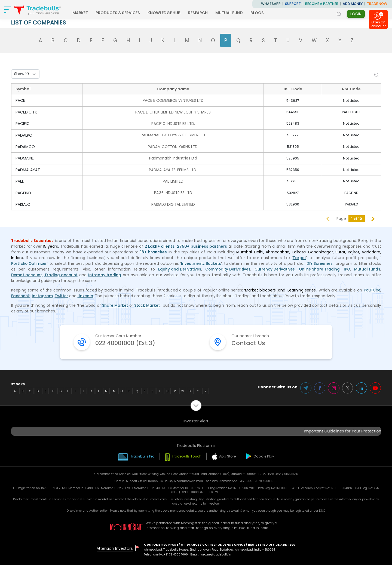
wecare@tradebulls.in (217, 554)
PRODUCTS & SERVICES (127, 13)
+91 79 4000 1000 (176, 554)
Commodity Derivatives (226, 268)
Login (356, 14)
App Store (229, 456)
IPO (347, 268)
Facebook (21, 295)
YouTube (372, 289)
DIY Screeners (320, 262)
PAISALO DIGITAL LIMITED (173, 203)
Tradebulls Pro (141, 456)
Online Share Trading (319, 268)
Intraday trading (105, 274)
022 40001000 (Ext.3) (129, 343)
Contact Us (250, 343)
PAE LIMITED (173, 180)
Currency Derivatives (274, 268)
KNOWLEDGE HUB (173, 13)
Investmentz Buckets (202, 262)
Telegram (305, 388)
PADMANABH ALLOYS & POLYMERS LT (173, 135)
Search (377, 75)
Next (373, 218)
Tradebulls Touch (187, 456)
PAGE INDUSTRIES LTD (173, 192)
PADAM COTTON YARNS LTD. (173, 146)
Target (299, 257)
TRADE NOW (377, 4)
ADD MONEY (353, 4)
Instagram (43, 295)
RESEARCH (207, 13)
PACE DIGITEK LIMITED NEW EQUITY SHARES (173, 112)
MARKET (89, 13)
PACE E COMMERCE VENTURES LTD (173, 100)
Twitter (63, 295)
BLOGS (266, 13)
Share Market (115, 304)
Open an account (379, 25)
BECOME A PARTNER (322, 4)
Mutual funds (367, 268)
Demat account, (27, 274)
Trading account (62, 274)
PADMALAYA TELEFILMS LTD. (173, 169)
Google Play (266, 456)
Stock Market (148, 304)
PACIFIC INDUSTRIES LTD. (173, 123)
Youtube (375, 388)
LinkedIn (87, 295)
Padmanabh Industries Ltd (173, 158)
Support (293, 4)
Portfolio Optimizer (30, 262)
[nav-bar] (8, 10)
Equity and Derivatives (178, 268)
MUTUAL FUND (238, 13)
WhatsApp (271, 4)
